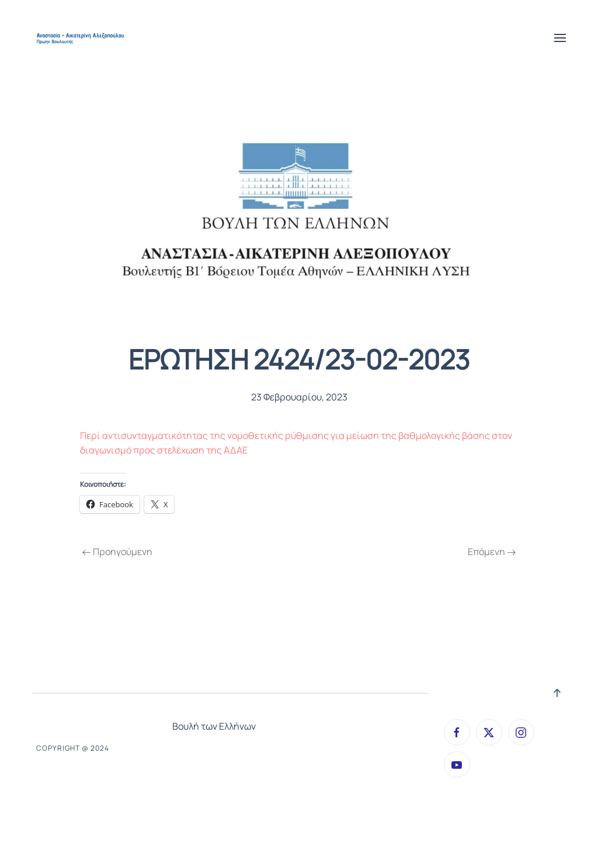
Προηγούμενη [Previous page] (117, 552)
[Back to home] (81, 38)
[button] (560, 38)
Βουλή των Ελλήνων (214, 726)
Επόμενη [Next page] (492, 552)
